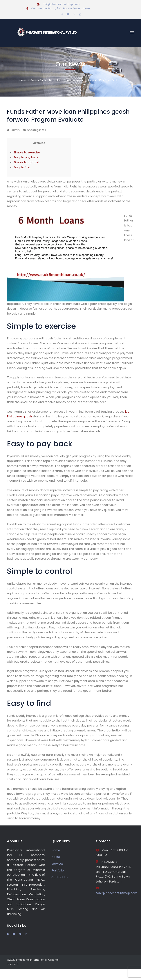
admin (16, 130)
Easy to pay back (26, 157)
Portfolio (58, 870)
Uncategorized (37, 130)
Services (57, 864)
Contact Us (60, 877)
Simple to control (26, 162)
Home (22, 80)
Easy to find (22, 167)
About (56, 857)
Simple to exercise (27, 152)
